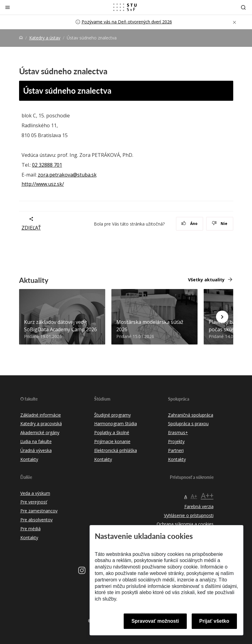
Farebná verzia (199, 506)
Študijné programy (112, 415)
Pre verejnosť (34, 502)
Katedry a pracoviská (41, 424)
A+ (194, 496)
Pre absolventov (36, 520)
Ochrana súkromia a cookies (185, 524)
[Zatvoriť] (8, 7)
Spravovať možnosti (155, 621)
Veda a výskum (35, 493)
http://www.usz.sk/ (43, 184)
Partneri (176, 450)
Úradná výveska (36, 450)
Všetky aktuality (206, 280)
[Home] (21, 38)
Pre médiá (30, 529)
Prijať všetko (214, 621)
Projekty (176, 441)
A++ (207, 495)
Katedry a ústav (45, 38)
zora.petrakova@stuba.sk (67, 175)
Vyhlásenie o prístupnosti (189, 515)
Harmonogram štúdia (116, 424)
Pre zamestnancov (39, 511)
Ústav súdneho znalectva (67, 90)
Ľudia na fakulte (36, 441)
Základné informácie (41, 415)
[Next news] (222, 317)
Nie (220, 224)
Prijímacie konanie (112, 441)
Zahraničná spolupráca (191, 415)
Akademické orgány (40, 432)
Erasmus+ (178, 432)
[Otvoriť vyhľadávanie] (243, 7)
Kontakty (29, 459)
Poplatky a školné (112, 432)
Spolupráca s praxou (188, 424)
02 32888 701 (47, 165)
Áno (189, 224)
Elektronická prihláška (116, 450)
